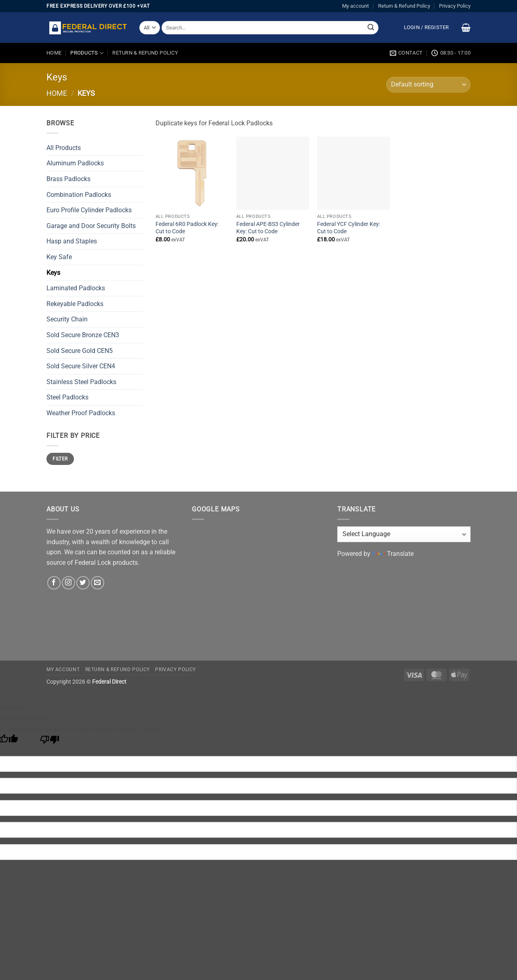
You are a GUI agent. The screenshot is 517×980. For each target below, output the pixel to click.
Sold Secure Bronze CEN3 (83, 335)
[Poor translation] (50, 742)
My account (355, 6)
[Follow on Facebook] (54, 583)
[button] (427, 27)
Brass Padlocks (68, 179)
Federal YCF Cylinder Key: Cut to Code (349, 228)
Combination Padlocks (79, 195)
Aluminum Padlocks (75, 163)
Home (54, 53)
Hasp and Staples (72, 241)
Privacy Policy (455, 6)
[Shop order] (428, 85)
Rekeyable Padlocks (75, 304)
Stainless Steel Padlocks (81, 382)
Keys (53, 273)
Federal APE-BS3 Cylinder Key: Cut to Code (268, 228)
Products (87, 53)
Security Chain (67, 319)
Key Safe (59, 257)
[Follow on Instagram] (68, 583)
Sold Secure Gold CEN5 (80, 351)
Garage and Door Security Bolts (91, 226)
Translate (393, 554)
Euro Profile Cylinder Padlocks (89, 210)
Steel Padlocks (67, 397)
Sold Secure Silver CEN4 (81, 366)
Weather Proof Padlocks (81, 413)
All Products (64, 148)
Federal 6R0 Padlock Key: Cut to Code (187, 228)
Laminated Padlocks (76, 288)
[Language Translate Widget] (404, 534)
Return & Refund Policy (404, 6)
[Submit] (371, 28)
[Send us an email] (98, 583)
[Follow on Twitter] (83, 583)
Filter (60, 459)
